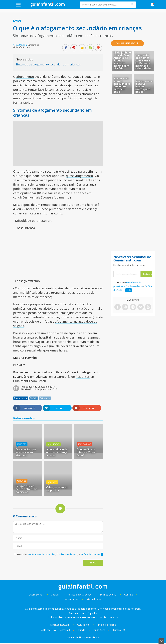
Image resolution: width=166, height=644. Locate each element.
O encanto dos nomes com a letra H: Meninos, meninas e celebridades (144, 62)
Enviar (93, 563)
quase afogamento (79, 176)
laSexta (82, 630)
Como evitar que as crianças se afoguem (26, 452)
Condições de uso (134, 286)
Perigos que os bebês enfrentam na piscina (26, 489)
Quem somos (36, 595)
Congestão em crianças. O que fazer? (86, 452)
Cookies (56, 595)
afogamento (25, 77)
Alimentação (53, 444)
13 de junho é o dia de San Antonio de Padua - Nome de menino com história (122, 60)
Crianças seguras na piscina (57, 489)
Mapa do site (94, 599)
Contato (129, 595)
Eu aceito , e (133, 286)
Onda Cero (99, 630)
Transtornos (84, 444)
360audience (93, 637)
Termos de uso (108, 595)
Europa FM (119, 630)
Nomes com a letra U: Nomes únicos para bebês (144, 86)
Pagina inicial (21, 398)
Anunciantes (72, 599)
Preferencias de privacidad (42, 554)
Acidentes (83, 377)
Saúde (17, 21)
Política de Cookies (90, 554)
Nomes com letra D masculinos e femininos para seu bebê (122, 85)
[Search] (132, 5)
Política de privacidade (80, 595)
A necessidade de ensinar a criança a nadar (57, 452)
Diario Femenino (107, 625)
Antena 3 (65, 630)
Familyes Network (60, 625)
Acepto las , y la (59, 554)
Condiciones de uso (67, 554)
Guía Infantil (84, 625)
